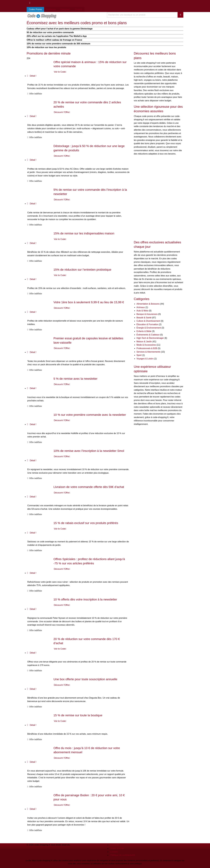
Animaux (141, 307)
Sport (139, 355)
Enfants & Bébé (144, 331)
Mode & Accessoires (146, 345)
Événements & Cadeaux (148, 335)
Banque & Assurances (147, 314)
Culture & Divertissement (148, 321)
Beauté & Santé (144, 318)
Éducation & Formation (147, 324)
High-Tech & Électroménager (150, 338)
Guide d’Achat (117, 848)
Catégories (65, 9)
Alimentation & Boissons (148, 304)
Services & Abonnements (148, 352)
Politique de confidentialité (123, 855)
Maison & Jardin (144, 342)
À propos (115, 845)
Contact (78, 9)
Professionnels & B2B (147, 348)
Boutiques (51, 9)
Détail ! (32, 76)
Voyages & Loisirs (145, 359)
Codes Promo (35, 9)
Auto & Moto (142, 311)
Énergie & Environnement (149, 328)
